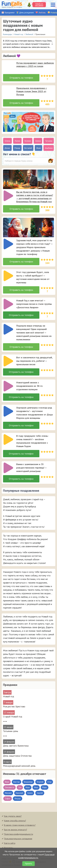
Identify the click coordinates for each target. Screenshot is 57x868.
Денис (7, 148)
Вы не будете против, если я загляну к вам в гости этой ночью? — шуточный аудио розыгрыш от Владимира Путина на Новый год (35, 197)
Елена (7, 141)
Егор (50, 782)
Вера (7, 782)
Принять (29, 864)
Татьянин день (11, 731)
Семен (30, 793)
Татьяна (49, 141)
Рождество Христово (14, 707)
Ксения (28, 141)
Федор (18, 799)
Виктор (17, 782)
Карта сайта (10, 843)
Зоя (20, 788)
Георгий (40, 782)
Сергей (40, 793)
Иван (28, 788)
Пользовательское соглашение (18, 839)
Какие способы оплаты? (15, 821)
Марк (45, 788)
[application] (8, 66)
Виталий (28, 148)
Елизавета (9, 788)
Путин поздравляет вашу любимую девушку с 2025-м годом (35, 65)
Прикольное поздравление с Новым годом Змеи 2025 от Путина (31, 91)
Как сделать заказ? (13, 816)
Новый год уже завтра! (39, 5)
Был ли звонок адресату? (16, 830)
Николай (19, 793)
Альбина (49, 148)
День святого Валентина (16, 746)
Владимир (28, 782)
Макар (17, 148)
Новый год (9, 697)
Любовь (42, 13)
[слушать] (8, 67)
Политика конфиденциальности (18, 834)
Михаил (8, 793)
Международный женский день (19, 766)
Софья (8, 799)
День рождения (26, 13)
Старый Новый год (13, 717)
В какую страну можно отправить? (20, 825)
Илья (36, 788)
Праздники (9, 13)
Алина (38, 141)
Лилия (17, 141)
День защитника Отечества (17, 756)
